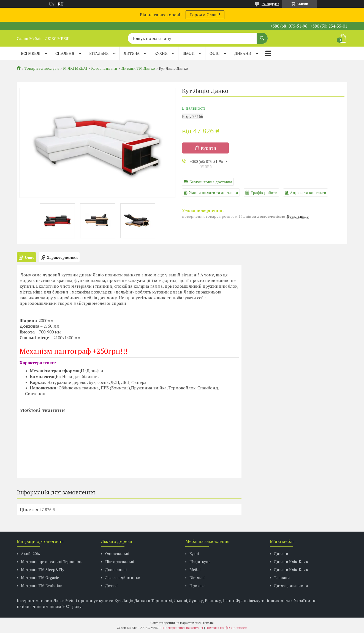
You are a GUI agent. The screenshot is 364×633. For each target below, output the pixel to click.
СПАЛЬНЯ (65, 53)
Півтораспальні (120, 561)
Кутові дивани (104, 68)
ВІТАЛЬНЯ (99, 53)
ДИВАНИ (243, 53)
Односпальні (117, 553)
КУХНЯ (161, 53)
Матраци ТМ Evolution (42, 585)
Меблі (195, 569)
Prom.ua (208, 623)
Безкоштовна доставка (211, 182)
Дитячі (111, 585)
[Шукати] (262, 36)
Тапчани (282, 577)
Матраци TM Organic (40, 577)
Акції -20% (30, 553)
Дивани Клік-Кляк (291, 561)
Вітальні (197, 577)
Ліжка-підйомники (123, 577)
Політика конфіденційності (226, 628)
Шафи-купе (200, 561)
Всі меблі (31, 53)
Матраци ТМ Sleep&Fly (43, 569)
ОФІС (214, 53)
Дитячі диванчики (291, 585)
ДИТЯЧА (132, 53)
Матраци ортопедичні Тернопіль (52, 561)
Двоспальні (116, 569)
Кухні (194, 553)
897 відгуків (270, 4)
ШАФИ (189, 53)
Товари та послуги (42, 68)
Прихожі (197, 585)
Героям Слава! (205, 15)
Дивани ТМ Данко (138, 68)
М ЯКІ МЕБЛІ (75, 68)
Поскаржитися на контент (183, 628)
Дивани (281, 553)
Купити (208, 148)
